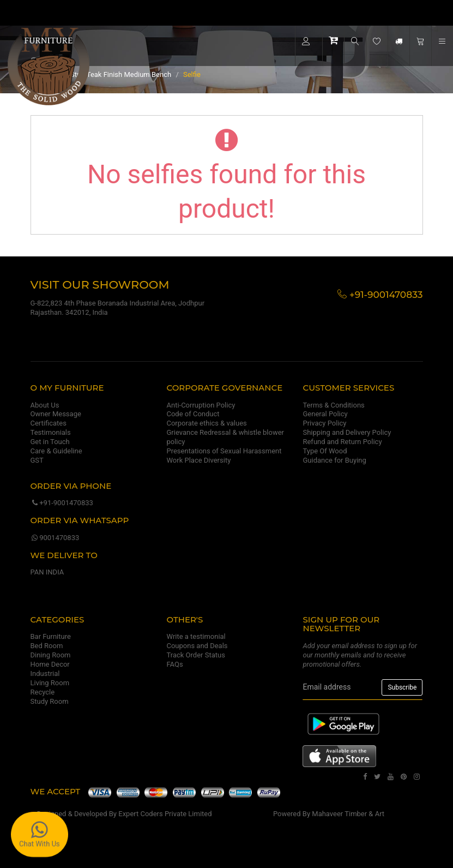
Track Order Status (195, 655)
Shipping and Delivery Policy (347, 432)
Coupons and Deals (197, 646)
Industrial (45, 674)
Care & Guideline (56, 451)
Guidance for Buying (334, 460)
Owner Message (56, 414)
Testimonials (51, 432)
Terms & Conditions (333, 405)
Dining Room (51, 655)
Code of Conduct (193, 414)
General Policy (325, 414)
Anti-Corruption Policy (201, 405)
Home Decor (50, 664)
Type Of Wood (325, 451)
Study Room (50, 701)
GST (37, 460)
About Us (45, 405)
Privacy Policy (324, 423)
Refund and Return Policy (342, 442)
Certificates (49, 423)
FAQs (174, 664)
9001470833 (55, 538)
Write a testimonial (196, 636)
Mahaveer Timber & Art (348, 814)
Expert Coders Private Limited (165, 814)
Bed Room (47, 646)
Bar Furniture (51, 636)
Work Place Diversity (198, 460)
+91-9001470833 (62, 503)
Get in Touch (50, 442)
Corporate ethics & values (206, 423)
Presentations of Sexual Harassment (224, 451)
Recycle (43, 692)
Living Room (50, 683)
